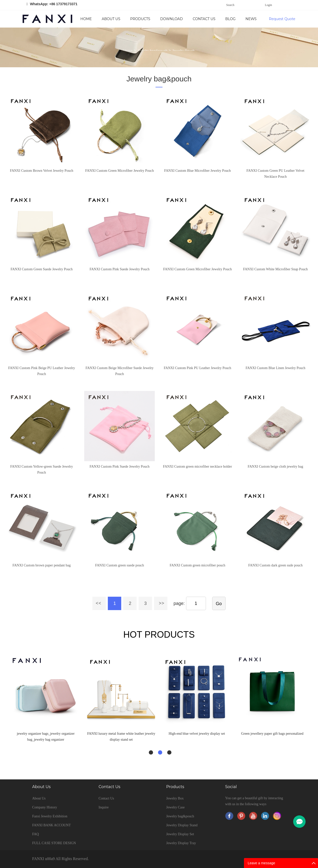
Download (172, 19)
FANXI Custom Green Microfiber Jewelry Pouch (119, 171)
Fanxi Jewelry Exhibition (50, 816)
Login (268, 5)
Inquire (104, 807)
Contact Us (204, 19)
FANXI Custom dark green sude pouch (275, 565)
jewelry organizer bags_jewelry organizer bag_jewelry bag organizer (46, 737)
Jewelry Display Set (180, 834)
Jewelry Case (175, 807)
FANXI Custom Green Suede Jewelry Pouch (41, 269)
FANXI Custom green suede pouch (120, 565)
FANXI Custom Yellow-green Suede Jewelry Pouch (41, 469)
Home (86, 19)
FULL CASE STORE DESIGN (54, 843)
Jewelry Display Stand (182, 825)
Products (140, 19)
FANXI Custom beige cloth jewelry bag (275, 467)
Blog (230, 19)
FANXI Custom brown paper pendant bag (41, 565)
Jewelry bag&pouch (159, 79)
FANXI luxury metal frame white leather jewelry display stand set (121, 737)
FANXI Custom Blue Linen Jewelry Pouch (275, 368)
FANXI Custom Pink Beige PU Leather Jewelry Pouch (42, 371)
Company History (44, 807)
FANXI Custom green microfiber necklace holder (198, 467)
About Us (111, 19)
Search (230, 5)
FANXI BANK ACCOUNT (51, 825)
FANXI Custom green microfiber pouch (198, 565)
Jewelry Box (175, 798)
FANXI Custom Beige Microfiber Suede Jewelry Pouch (119, 371)
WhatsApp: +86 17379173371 (54, 4)
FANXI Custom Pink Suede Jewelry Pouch (120, 269)
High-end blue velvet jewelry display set (197, 734)
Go (219, 604)
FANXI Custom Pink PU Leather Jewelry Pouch (197, 368)
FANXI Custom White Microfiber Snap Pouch (275, 269)
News (251, 19)
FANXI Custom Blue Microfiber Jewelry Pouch (198, 171)
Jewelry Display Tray (181, 843)
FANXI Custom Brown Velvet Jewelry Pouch (42, 171)
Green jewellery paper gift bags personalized (272, 734)
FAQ (35, 834)
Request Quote (282, 19)
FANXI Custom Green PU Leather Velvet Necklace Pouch (275, 174)
